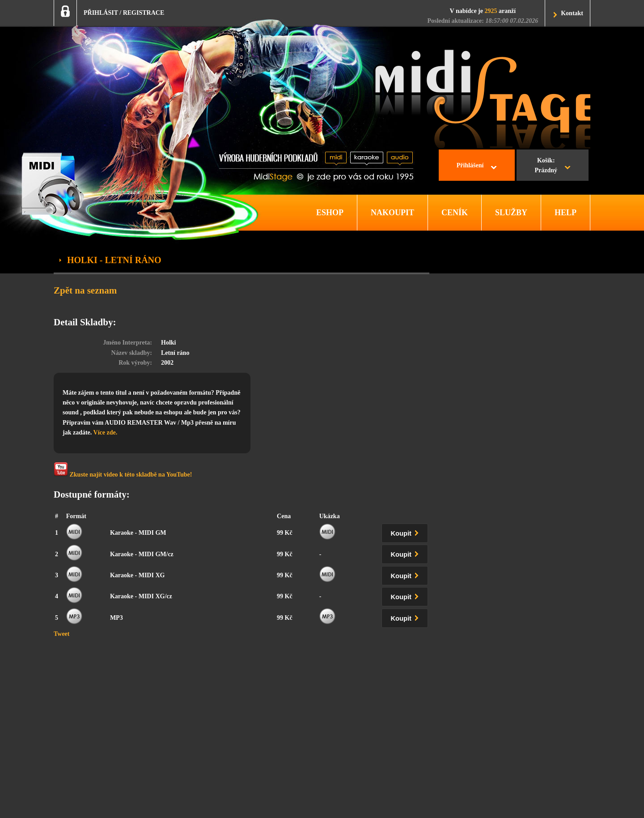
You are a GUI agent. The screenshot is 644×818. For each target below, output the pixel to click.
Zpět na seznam (85, 290)
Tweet (62, 634)
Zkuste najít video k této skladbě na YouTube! (123, 470)
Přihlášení (470, 165)
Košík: (546, 166)
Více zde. (106, 432)
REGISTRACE (144, 13)
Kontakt (572, 13)
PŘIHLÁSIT (101, 13)
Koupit (407, 532)
